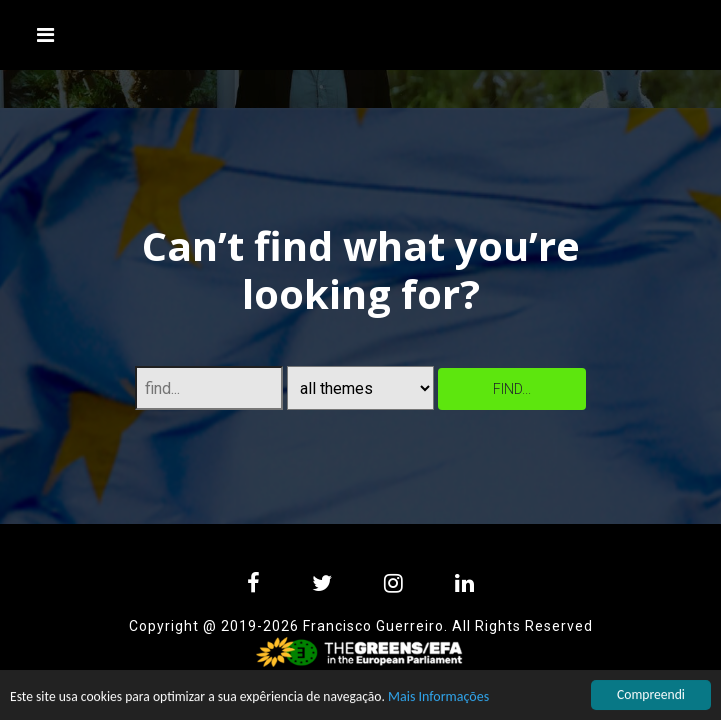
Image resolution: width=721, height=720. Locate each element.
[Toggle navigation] (46, 35)
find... (512, 389)
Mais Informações (438, 697)
